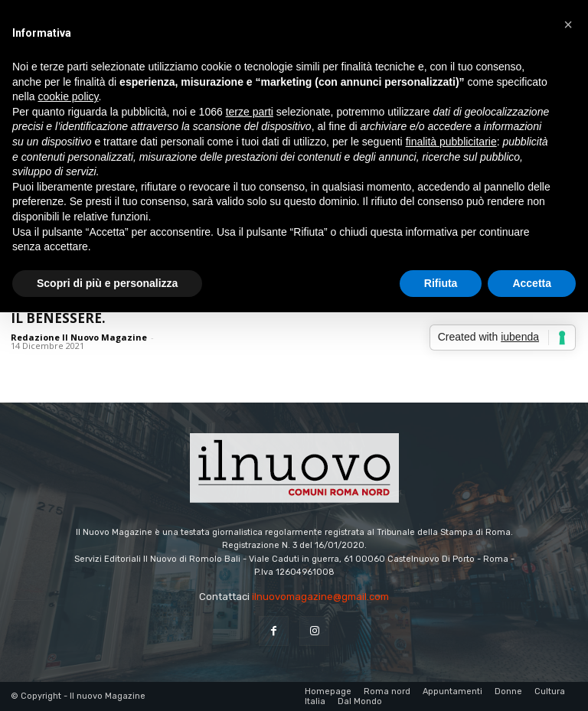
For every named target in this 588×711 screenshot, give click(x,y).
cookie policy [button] (68, 96)
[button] (568, 24)
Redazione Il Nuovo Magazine (79, 337)
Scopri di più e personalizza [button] (107, 283)
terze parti (250, 112)
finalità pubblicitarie (451, 142)
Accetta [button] (532, 283)
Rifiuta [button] (441, 283)
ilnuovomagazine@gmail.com (320, 597)
